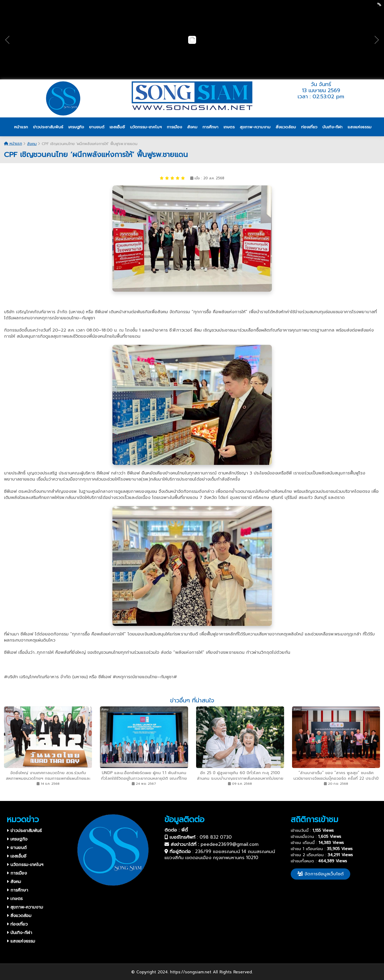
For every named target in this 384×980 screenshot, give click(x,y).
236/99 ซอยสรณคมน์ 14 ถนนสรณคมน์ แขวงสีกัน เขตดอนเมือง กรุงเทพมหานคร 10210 (220, 854)
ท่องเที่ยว (17, 924)
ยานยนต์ (17, 848)
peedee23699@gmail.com (230, 844)
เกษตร (15, 899)
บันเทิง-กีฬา (19, 933)
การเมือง (17, 873)
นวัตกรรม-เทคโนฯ (25, 865)
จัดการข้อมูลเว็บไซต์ (320, 874)
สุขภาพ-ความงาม (25, 907)
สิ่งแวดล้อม (19, 916)
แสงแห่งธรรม (21, 941)
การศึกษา (17, 890)
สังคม (32, 144)
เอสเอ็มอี (16, 856)
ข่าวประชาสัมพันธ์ (24, 831)
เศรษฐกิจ (17, 839)
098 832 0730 (216, 837)
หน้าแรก (13, 144)
